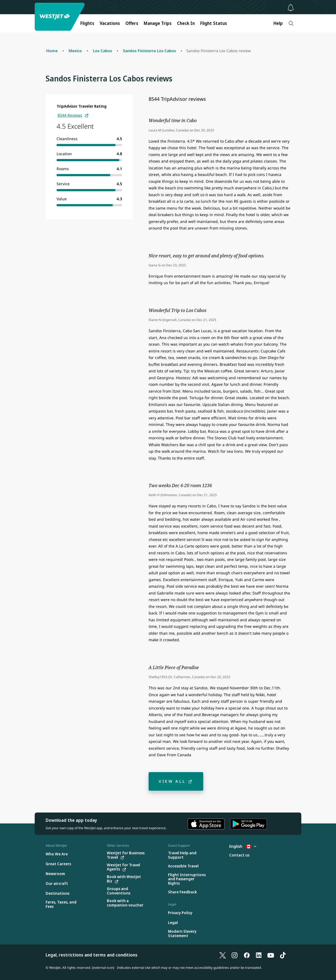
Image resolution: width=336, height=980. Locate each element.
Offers (132, 23)
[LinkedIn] (259, 955)
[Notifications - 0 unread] (291, 8)
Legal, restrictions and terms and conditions (92, 955)
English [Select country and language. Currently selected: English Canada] (243, 846)
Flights (87, 23)
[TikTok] (283, 955)
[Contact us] (239, 855)
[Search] (291, 23)
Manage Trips (158, 23)
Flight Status (214, 23)
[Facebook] (247, 955)
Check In (186, 23)
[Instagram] (235, 955)
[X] (223, 955)
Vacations (110, 23)
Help (278, 23)
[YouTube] (271, 955)
